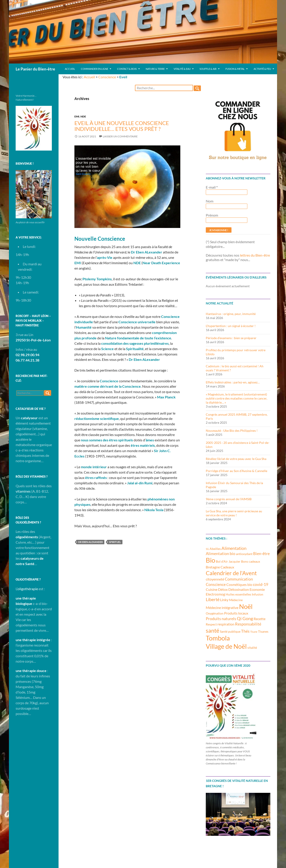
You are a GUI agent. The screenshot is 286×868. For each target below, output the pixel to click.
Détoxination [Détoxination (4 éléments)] (239, 589)
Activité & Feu (262, 69)
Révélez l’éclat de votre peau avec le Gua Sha (236, 459)
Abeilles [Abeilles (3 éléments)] (215, 549)
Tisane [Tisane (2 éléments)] (254, 632)
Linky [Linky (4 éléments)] (224, 600)
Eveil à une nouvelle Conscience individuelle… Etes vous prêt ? (122, 126)
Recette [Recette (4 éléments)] (260, 619)
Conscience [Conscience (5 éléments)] (216, 584)
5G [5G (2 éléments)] (207, 549)
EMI (77, 116)
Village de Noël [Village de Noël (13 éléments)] (226, 646)
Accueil (70, 69)
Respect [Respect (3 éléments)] (211, 624)
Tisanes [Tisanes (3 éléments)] (263, 631)
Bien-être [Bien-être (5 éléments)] (261, 553)
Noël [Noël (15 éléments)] (246, 606)
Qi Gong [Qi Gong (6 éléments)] (245, 618)
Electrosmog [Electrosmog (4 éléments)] (215, 594)
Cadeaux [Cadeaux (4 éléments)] (227, 567)
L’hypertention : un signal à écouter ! (231, 326)
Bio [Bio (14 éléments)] (210, 560)
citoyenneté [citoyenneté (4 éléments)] (215, 579)
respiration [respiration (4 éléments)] (226, 624)
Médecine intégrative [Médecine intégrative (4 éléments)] (222, 607)
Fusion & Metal (235, 69)
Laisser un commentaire (120, 136)
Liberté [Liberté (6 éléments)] (213, 599)
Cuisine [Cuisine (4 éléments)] (212, 589)
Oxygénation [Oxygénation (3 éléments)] (215, 613)
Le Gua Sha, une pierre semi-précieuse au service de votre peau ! (234, 513)
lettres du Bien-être (255, 255)
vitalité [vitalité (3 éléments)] (252, 648)
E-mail (212, 187)
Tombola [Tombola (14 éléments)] (218, 638)
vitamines (23, 491)
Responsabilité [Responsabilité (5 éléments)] (248, 624)
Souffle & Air (208, 69)
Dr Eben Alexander (90, 542)
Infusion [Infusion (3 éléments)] (258, 594)
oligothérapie (28, 589)
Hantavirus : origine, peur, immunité (231, 314)
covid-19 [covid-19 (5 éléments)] (261, 584)
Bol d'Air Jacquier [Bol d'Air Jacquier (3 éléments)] (228, 561)
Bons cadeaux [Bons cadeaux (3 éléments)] (251, 561)
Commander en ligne (95, 69)
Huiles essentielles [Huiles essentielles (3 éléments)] (238, 594)
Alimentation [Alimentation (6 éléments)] (234, 548)
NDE (83, 116)
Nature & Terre (155, 69)
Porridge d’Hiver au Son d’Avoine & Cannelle (237, 471)
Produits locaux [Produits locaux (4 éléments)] (236, 613)
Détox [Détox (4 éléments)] (223, 589)
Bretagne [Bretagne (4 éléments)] (213, 567)
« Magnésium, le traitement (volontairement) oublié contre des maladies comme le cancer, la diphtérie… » (237, 398)
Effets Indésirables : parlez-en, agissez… (233, 382)
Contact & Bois (127, 69)
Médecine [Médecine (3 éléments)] (236, 600)
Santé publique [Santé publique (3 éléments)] (230, 631)
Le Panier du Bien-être (35, 69)
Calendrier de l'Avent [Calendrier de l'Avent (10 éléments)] (231, 573)
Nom (210, 201)
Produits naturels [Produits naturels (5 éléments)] (221, 619)
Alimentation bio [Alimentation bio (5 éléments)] (221, 553)
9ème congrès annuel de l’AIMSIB (229, 499)
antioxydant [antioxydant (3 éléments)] (244, 554)
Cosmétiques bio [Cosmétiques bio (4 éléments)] (239, 584)
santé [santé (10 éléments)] (212, 630)
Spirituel (115, 542)
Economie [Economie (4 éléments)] (257, 589)
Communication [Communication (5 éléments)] (239, 579)
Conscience (107, 77)
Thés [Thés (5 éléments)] (245, 631)
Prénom (212, 215)
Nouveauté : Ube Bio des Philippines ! (232, 431)
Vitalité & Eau (182, 69)
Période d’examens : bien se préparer (231, 338)
